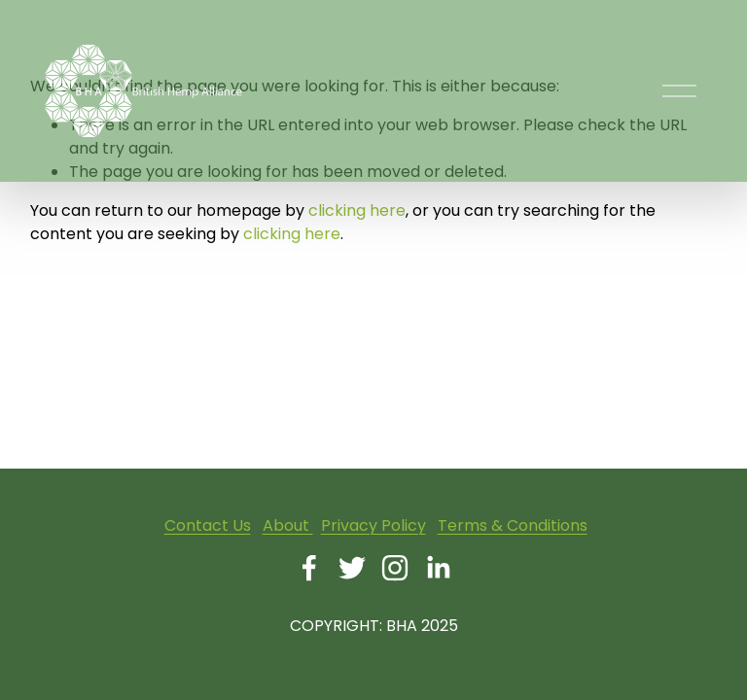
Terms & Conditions (513, 525)
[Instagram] (395, 568)
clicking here (357, 210)
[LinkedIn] (438, 568)
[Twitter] (352, 568)
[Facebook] (309, 568)
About (288, 525)
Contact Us (208, 525)
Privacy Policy (373, 525)
